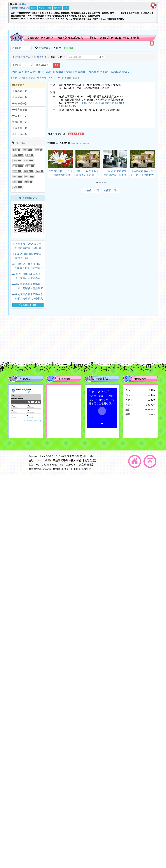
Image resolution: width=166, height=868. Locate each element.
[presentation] (50, 159)
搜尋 (102, 57)
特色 (38, 171)
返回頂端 (150, 461)
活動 (26, 160)
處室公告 (19, 85)
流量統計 (140, 379)
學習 (27, 177)
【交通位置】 (90, 460)
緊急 (37, 150)
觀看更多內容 (28, 305)
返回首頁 (135, 461)
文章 (27, 182)
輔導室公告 (20, 110)
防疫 (15, 150)
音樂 (66, 8)
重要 (15, 171)
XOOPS (49, 456)
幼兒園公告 (20, 134)
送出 (57, 65)
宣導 (15, 187)
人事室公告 (20, 116)
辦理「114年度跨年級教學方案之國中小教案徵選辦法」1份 (88, 175)
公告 (15, 155)
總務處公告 (20, 103)
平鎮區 (42, 8)
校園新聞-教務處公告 (20, 8)
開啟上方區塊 (152, 43)
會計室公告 (20, 122)
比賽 (25, 150)
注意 (15, 160)
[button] (98, 182)
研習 (15, 166)
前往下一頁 (111, 190)
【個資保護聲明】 (83, 469)
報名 (15, 177)
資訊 (26, 171)
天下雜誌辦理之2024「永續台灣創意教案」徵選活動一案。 (60, 175)
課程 (15, 182)
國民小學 (58, 8)
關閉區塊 (153, 5)
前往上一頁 (92, 190)
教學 (28, 166)
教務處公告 (40, 57)
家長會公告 (20, 128)
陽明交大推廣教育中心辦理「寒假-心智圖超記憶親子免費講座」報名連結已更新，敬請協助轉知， (70, 72)
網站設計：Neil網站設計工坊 (18, 463)
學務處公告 (20, 97)
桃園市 (23, 4)
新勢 (49, 8)
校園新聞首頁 (21, 57)
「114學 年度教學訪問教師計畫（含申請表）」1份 (115, 175)
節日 (28, 155)
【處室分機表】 (85, 465)
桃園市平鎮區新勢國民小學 (77, 456)
